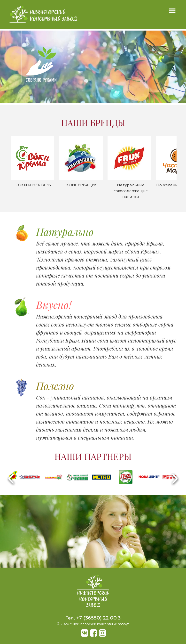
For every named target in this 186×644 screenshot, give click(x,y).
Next (175, 479)
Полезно (55, 386)
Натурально (65, 232)
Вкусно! (54, 305)
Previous (11, 479)
